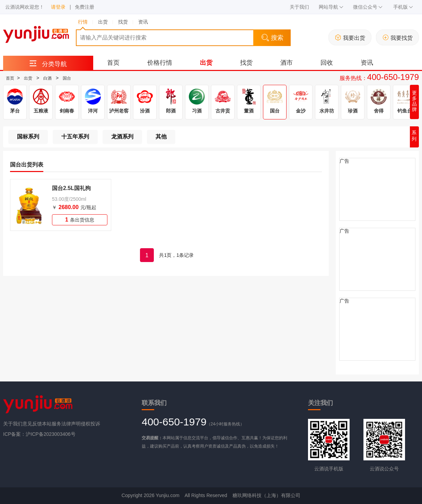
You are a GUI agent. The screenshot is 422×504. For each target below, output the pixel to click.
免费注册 (85, 7)
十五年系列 (75, 137)
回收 (327, 63)
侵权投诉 (90, 424)
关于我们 (299, 7)
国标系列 (28, 137)
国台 (67, 78)
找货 (246, 63)
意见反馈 (32, 424)
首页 (113, 63)
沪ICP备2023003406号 (50, 434)
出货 (206, 63)
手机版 (403, 7)
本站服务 (52, 424)
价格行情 (160, 63)
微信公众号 (368, 7)
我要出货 (350, 38)
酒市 (287, 63)
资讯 (367, 63)
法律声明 (71, 424)
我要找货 (398, 38)
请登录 (58, 7)
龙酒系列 (122, 137)
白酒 (47, 78)
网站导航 (331, 7)
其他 (161, 137)
